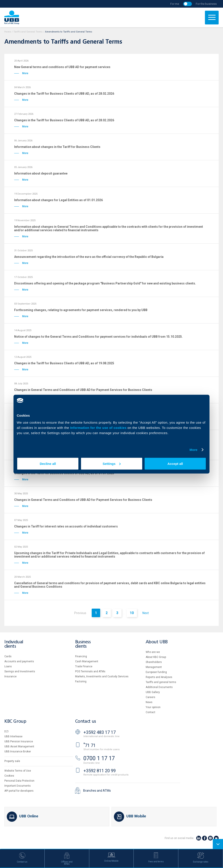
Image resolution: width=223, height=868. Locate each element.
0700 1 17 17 (99, 758)
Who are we (153, 652)
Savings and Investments (20, 671)
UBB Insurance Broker (18, 752)
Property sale (12, 761)
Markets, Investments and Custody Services (102, 676)
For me (175, 4)
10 (132, 613)
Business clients (83, 644)
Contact (150, 712)
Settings (112, 463)
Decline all (48, 463)
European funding (156, 672)
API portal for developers (19, 791)
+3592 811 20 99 (100, 771)
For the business (206, 4)
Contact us (86, 722)
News (149, 702)
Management (154, 667)
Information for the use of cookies (99, 427)
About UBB (157, 642)
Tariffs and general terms (161, 682)
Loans (8, 666)
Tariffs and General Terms (28, 32)
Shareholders (154, 662)
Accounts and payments (19, 661)
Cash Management (87, 661)
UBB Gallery (153, 692)
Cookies (9, 776)
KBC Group (15, 722)
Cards (8, 656)
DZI (6, 731)
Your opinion (153, 707)
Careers (150, 697)
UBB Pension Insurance (19, 741)
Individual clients (14, 644)
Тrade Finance (84, 666)
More (193, 450)
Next (146, 613)
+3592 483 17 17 (100, 732)
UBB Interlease (13, 736)
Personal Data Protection (19, 781)
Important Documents (18, 786)
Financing (81, 656)
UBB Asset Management (19, 746)
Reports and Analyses (159, 677)
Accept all (175, 463)
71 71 (90, 745)
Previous (80, 613)
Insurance (10, 676)
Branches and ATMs (97, 791)
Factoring (81, 681)
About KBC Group (156, 657)
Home (8, 32)
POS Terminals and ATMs (90, 671)
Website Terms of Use (18, 771)
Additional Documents (159, 687)
